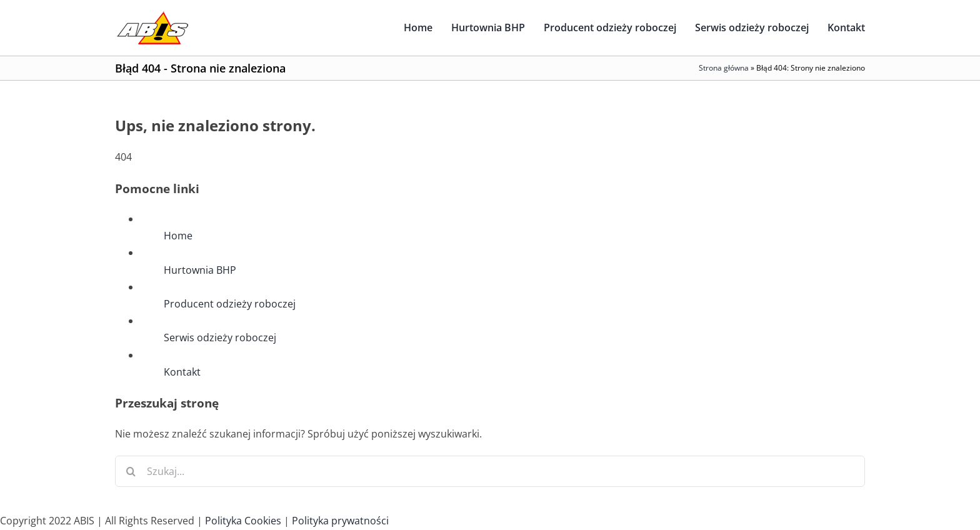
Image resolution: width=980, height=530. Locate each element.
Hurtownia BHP (200, 270)
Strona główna (724, 68)
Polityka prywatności (340, 521)
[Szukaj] (131, 471)
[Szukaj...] (490, 471)
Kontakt (182, 372)
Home (178, 236)
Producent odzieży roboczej (230, 304)
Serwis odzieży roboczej (220, 337)
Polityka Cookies (243, 521)
